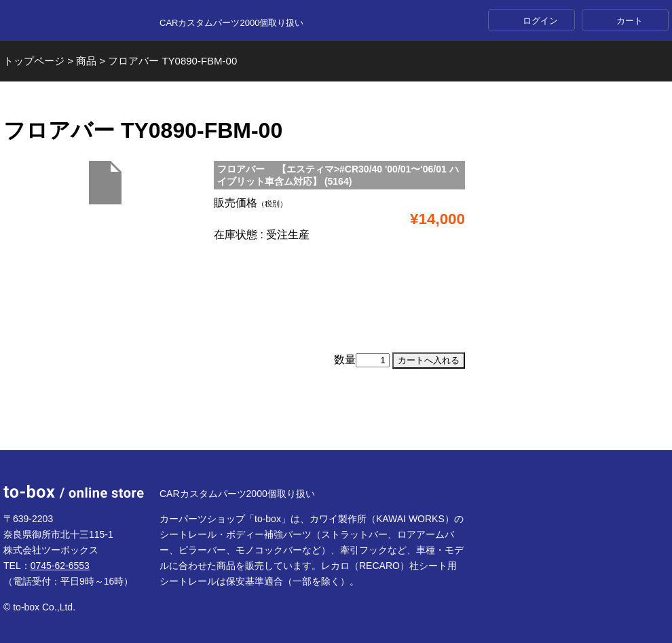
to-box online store (74, 21)
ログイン (540, 21)
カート (630, 21)
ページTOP (336, 417)
